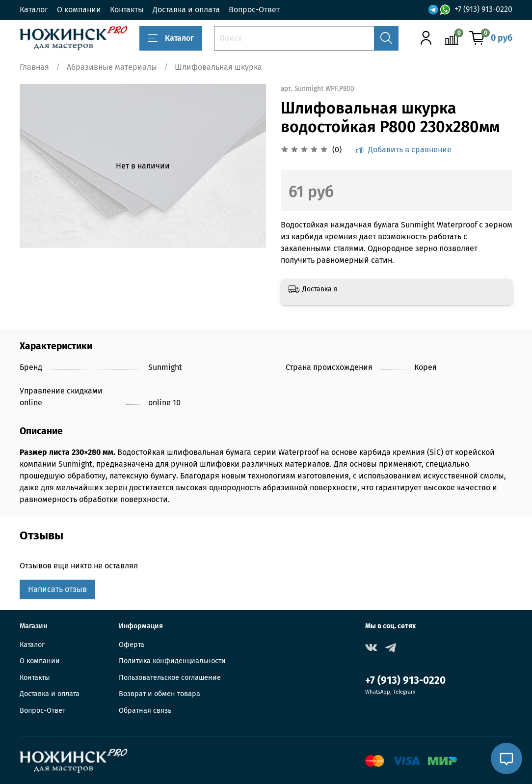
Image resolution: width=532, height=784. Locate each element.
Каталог (34, 10)
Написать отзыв (57, 589)
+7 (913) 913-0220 (483, 10)
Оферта (132, 645)
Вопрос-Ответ (254, 10)
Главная (34, 67)
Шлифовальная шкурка (218, 67)
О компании (79, 10)
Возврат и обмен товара (160, 694)
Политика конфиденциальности (172, 661)
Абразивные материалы (112, 67)
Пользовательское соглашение (170, 678)
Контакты (127, 10)
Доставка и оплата (186, 10)
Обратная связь (145, 711)
